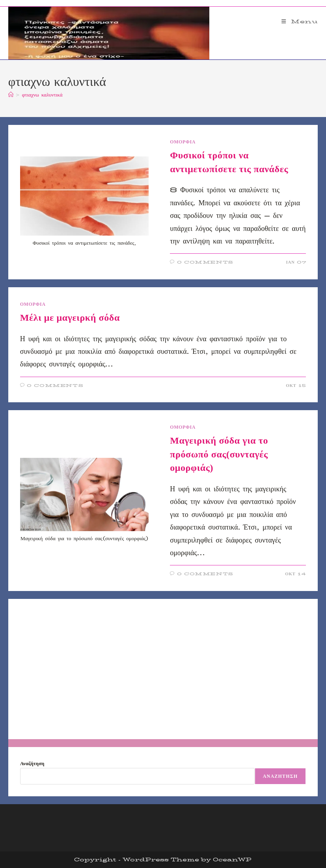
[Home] (11, 95)
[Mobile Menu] (300, 21)
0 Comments (205, 262)
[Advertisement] (163, 669)
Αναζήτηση (32, 763)
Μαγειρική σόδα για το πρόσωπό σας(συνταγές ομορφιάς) (219, 454)
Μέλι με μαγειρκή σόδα (70, 318)
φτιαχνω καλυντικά (42, 95)
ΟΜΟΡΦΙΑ (183, 142)
